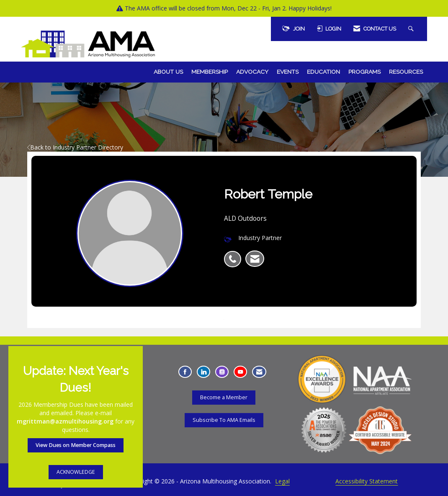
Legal (282, 481)
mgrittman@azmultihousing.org (65, 421)
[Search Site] (412, 29)
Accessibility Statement (367, 481)
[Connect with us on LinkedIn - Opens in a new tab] (203, 372)
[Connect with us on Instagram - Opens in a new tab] (222, 372)
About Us (168, 72)
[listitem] (235, 255)
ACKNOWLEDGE (76, 472)
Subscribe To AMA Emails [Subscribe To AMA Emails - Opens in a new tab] (224, 420)
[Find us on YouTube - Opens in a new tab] (240, 372)
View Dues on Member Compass (76, 445)
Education (323, 72)
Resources (406, 72)
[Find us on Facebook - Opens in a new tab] (185, 372)
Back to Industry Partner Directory (75, 147)
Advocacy (252, 72)
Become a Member (224, 397)
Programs (364, 72)
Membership (210, 72)
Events (288, 72)
